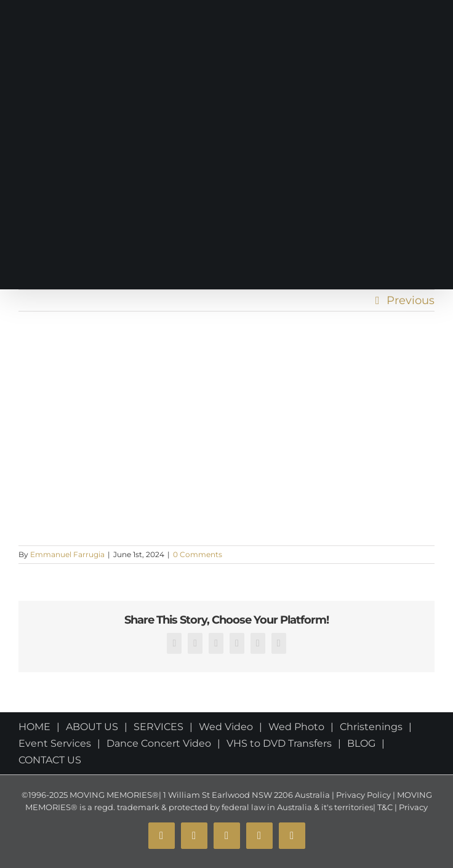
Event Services (55, 743)
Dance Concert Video (159, 743)
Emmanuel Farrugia (67, 554)
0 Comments (198, 554)
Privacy (412, 807)
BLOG (361, 743)
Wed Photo (296, 727)
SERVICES (158, 727)
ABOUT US (92, 727)
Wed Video (226, 727)
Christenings (371, 727)
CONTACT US (50, 760)
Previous (411, 300)
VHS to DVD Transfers (279, 743)
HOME (34, 727)
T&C (384, 807)
